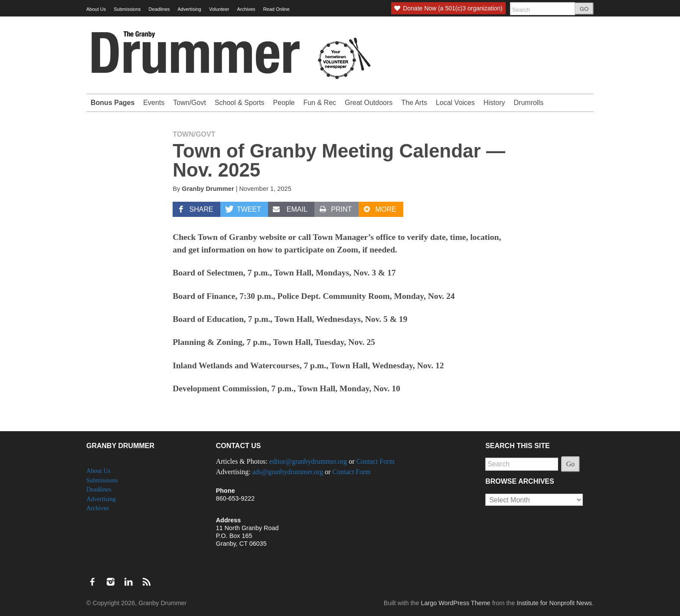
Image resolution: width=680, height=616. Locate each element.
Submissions (127, 9)
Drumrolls (529, 103)
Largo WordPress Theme (455, 603)
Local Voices (455, 103)
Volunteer (219, 9)
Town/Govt (190, 103)
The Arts (414, 103)
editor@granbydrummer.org (308, 461)
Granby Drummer (208, 189)
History (494, 103)
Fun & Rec (320, 103)
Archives (246, 9)
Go (571, 464)
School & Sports (240, 103)
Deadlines (159, 9)
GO (584, 9)
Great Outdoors (369, 103)
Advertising (190, 9)
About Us (96, 9)
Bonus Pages (113, 103)
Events (154, 103)
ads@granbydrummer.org (288, 472)
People (284, 103)
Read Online (276, 9)
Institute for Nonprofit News (554, 603)
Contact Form (375, 461)
